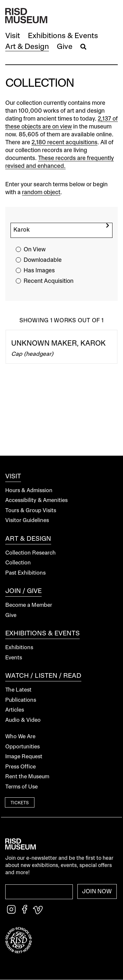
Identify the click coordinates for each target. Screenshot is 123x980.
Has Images (39, 271)
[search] (108, 226)
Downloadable (43, 260)
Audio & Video (23, 720)
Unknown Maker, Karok (58, 344)
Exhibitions (19, 648)
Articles (15, 710)
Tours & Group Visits (31, 511)
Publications (21, 700)
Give (11, 615)
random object (41, 193)
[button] (13, 36)
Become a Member (29, 605)
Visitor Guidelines (27, 521)
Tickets (20, 803)
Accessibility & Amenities (36, 501)
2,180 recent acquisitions (64, 143)
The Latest (18, 690)
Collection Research (31, 553)
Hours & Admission (29, 491)
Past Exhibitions (25, 573)
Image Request (24, 757)
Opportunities (22, 747)
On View (35, 250)
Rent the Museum (27, 777)
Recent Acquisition (49, 281)
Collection (18, 563)
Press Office (20, 767)
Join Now (97, 892)
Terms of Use (21, 787)
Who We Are (20, 737)
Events (14, 658)
